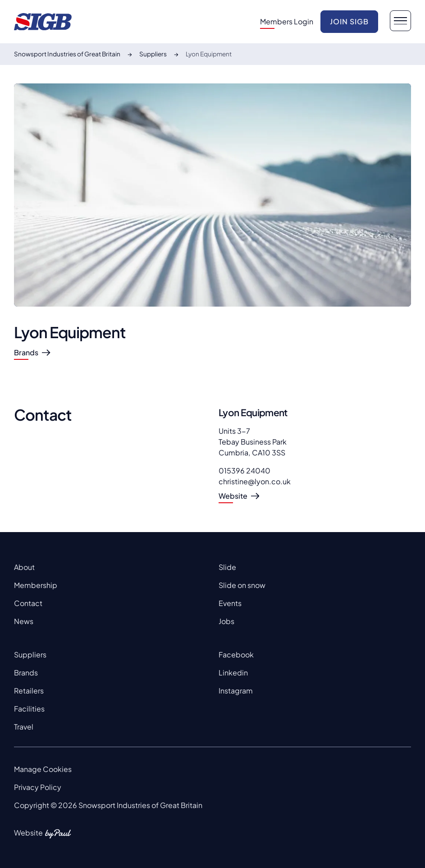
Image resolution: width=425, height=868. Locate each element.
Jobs (226, 621)
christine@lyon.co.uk (255, 481)
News (24, 621)
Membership (36, 585)
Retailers (29, 691)
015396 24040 (244, 471)
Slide (227, 567)
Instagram (236, 691)
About (24, 567)
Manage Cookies (43, 769)
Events (230, 603)
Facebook (236, 654)
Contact (28, 603)
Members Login (287, 21)
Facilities (29, 709)
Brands (26, 673)
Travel (24, 727)
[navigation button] (400, 21)
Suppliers (30, 654)
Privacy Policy (38, 787)
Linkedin (233, 673)
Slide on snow (242, 585)
